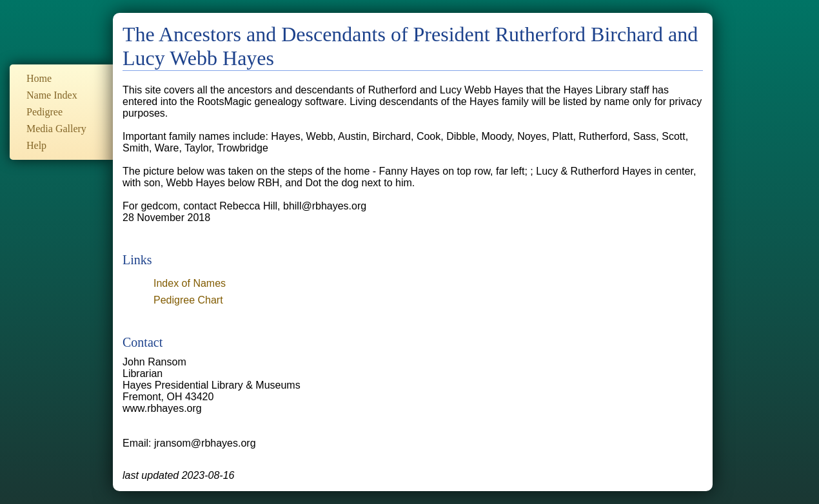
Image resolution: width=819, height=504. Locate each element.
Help (36, 145)
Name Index (52, 95)
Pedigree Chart (188, 300)
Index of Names (190, 283)
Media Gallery (56, 129)
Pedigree (44, 112)
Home (39, 78)
